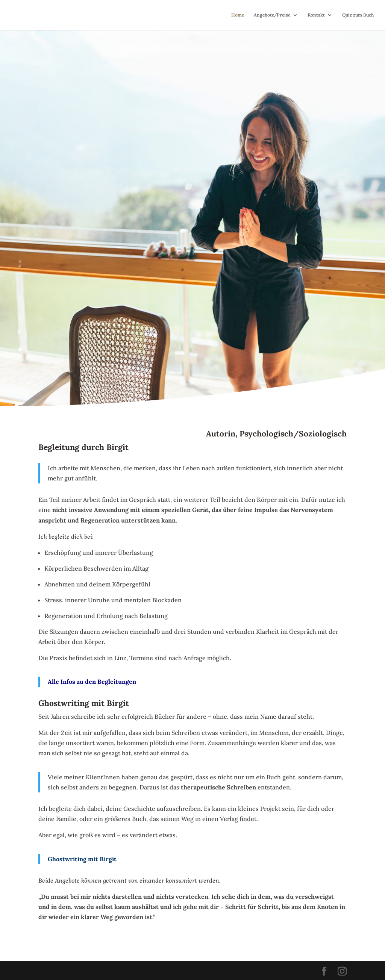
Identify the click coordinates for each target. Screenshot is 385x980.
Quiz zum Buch (358, 15)
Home (238, 15)
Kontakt (316, 15)
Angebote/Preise (272, 15)
